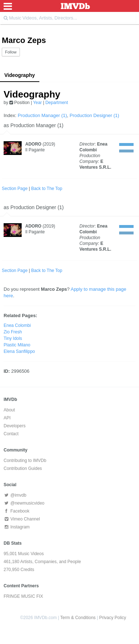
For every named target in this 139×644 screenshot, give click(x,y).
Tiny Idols (13, 338)
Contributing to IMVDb (25, 461)
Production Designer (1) (94, 115)
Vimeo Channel (22, 519)
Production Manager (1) (42, 115)
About (9, 410)
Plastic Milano (17, 345)
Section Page (15, 189)
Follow (11, 52)
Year (38, 103)
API (7, 418)
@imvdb (15, 495)
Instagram (17, 527)
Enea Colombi (17, 325)
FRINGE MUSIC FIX (23, 596)
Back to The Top (47, 189)
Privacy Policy (113, 618)
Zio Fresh (13, 332)
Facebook (16, 511)
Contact (11, 434)
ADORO (33, 144)
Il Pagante (35, 150)
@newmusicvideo (24, 503)
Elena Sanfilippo (19, 351)
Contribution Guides (23, 468)
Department (57, 103)
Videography (20, 75)
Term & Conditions (78, 618)
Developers (15, 426)
